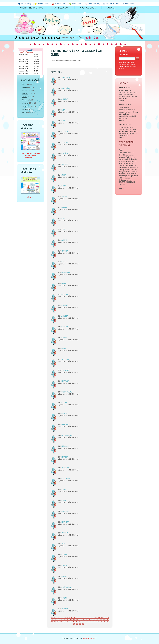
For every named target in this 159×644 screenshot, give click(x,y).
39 (104, 620)
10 (74, 618)
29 (73, 620)
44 (61, 622)
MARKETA (65, 522)
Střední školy (77, 4)
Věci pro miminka (112, 4)
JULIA (64, 175)
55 (94, 622)
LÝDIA (64, 500)
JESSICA (65, 251)
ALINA (64, 490)
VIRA (63, 229)
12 (80, 618)
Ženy (97, 38)
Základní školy (60, 4)
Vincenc (25, 103)
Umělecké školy (94, 4)
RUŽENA (65, 305)
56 (97, 622)
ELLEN (64, 338)
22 (52, 620)
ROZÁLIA (65, 153)
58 (104, 622)
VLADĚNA (65, 370)
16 (92, 618)
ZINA (63, 544)
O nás (110, 8)
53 (88, 622)
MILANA (64, 284)
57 (101, 622)
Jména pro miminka (31, 8)
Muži (88, 38)
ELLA (63, 218)
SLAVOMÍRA (66, 587)
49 (76, 622)
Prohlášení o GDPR (90, 638)
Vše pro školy (26, 4)
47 (70, 622)
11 (77, 618)
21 (108, 618)
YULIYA (64, 197)
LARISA (64, 555)
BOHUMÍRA (66, 88)
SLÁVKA (65, 132)
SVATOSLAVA (67, 392)
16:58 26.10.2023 (125, 88)
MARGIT (64, 457)
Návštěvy (30, 50)
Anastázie (26, 106)
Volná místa (130, 4)
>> (86, 624)
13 (83, 618)
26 (64, 620)
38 (101, 620)
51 (82, 622)
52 (85, 622)
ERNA (64, 186)
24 (58, 620)
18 (99, 618)
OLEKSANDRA (67, 435)
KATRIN (64, 403)
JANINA (64, 240)
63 (83, 624)
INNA (63, 121)
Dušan (25, 87)
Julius (24, 97)
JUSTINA (65, 533)
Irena (24, 109)
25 (61, 620)
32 (83, 620)
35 (92, 620)
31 (80, 620)
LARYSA (65, 294)
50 (79, 622)
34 (89, 620)
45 (64, 622)
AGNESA (65, 316)
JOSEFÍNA (65, 468)
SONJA (64, 598)
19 (102, 618)
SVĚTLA (64, 262)
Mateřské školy (43, 4)
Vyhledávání (61, 8)
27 (67, 620)
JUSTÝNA (65, 359)
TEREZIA (65, 164)
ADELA (64, 565)
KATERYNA (66, 479)
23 (55, 620)
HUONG (64, 576)
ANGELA (65, 99)
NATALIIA (65, 511)
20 (105, 618)
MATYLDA (65, 381)
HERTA (64, 414)
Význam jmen (88, 8)
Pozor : (122, 150)
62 (80, 624)
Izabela (25, 94)
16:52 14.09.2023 (125, 105)
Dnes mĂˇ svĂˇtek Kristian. (26, 52)
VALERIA (65, 327)
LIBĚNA (64, 208)
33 (86, 620)
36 (95, 620)
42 (55, 622)
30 (76, 620)
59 (107, 622)
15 (89, 618)
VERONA (65, 143)
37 (98, 620)
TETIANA (65, 609)
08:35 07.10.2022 (125, 124)
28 (70, 620)
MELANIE (65, 446)
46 (67, 622)
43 (58, 622)
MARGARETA (66, 424)
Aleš (24, 100)
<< (52, 618)
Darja (24, 91)
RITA (63, 110)
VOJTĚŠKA (66, 77)
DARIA (64, 349)
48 (73, 622)
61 (77, 624)
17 (96, 618)
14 (86, 618)
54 (91, 622)
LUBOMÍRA (66, 273)
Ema (24, 84)
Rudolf (25, 112)
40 (107, 620)
